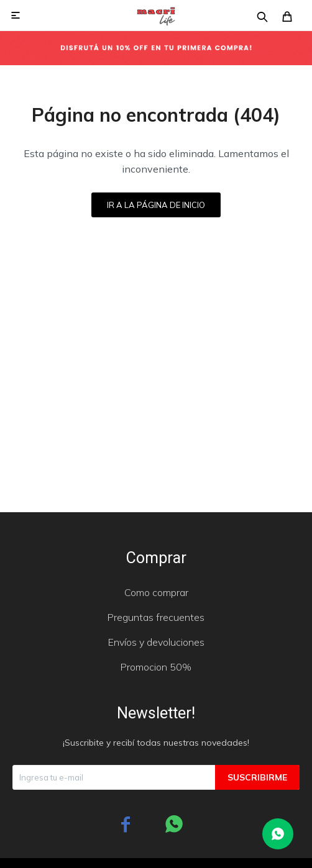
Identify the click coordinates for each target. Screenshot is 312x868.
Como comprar (156, 592)
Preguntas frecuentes (156, 617)
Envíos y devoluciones (156, 642)
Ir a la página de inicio (156, 205)
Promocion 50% (156, 667)
